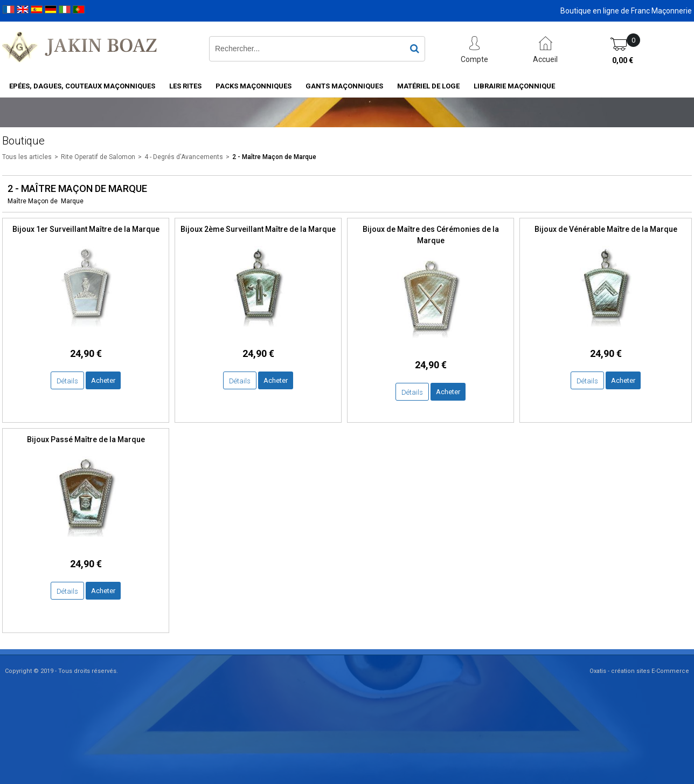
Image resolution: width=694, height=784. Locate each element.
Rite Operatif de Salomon (98, 157)
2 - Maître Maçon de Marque (274, 157)
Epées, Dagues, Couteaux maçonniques (82, 86)
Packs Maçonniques (254, 86)
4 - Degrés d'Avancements (184, 157)
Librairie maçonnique (514, 86)
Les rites (185, 86)
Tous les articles (27, 157)
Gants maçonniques (344, 86)
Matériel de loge (428, 86)
